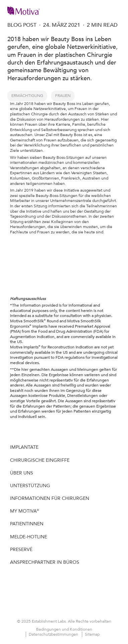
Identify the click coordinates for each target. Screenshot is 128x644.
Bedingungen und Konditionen (64, 629)
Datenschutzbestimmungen (54, 634)
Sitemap (92, 634)
